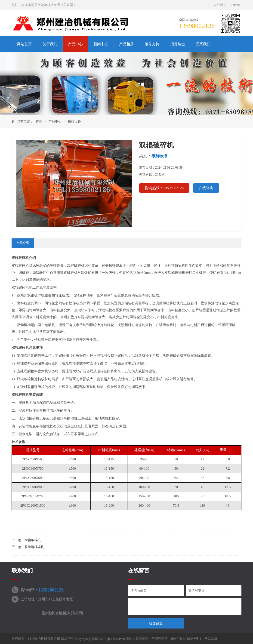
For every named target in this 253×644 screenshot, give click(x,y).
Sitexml (236, 5)
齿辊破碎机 (33, 540)
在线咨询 (206, 188)
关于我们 (50, 44)
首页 (39, 122)
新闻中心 (101, 44)
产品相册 (126, 44)
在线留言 (220, 5)
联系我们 (203, 44)
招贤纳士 (178, 44)
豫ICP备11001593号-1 (186, 639)
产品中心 (75, 44)
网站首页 (24, 44)
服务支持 (152, 44)
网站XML (211, 639)
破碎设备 (74, 122)
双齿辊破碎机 (34, 547)
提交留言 (156, 623)
